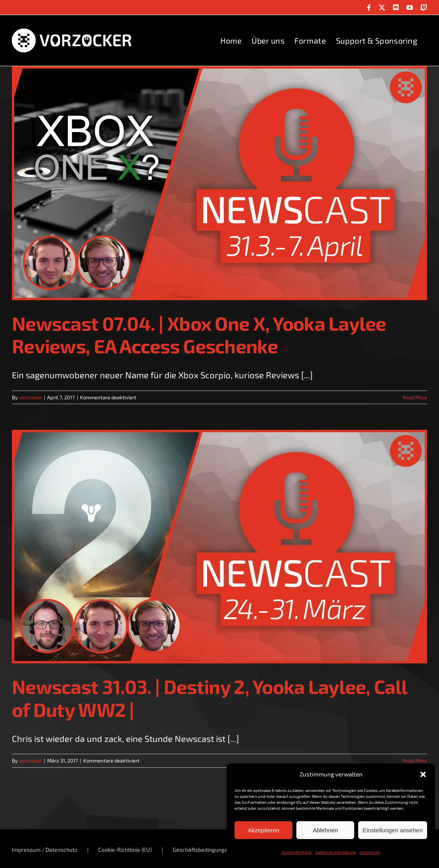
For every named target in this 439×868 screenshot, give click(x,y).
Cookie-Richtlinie (297, 852)
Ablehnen (325, 830)
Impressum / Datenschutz (45, 850)
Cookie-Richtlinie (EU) (125, 850)
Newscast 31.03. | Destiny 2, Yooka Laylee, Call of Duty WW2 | (209, 698)
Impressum (370, 852)
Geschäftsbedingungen (202, 850)
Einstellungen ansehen (393, 830)
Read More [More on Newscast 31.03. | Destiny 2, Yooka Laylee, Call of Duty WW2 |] (415, 761)
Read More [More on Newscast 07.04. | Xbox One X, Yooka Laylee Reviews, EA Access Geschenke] (415, 397)
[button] (423, 774)
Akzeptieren (263, 830)
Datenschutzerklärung (336, 852)
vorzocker (31, 397)
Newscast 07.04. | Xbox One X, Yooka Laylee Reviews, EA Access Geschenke (199, 335)
